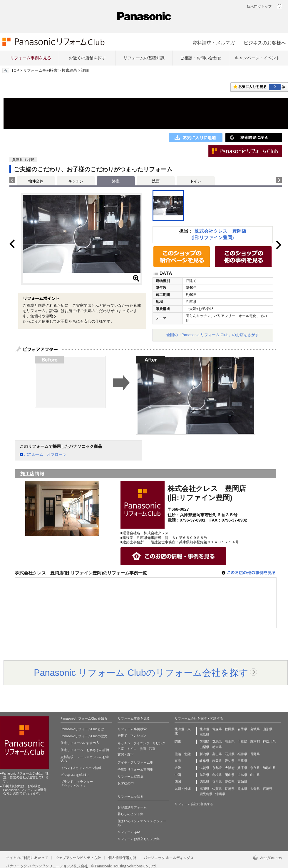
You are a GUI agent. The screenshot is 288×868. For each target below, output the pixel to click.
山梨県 (204, 747)
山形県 (268, 729)
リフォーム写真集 (130, 777)
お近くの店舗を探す (87, 58)
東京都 (255, 741)
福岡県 (204, 789)
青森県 (217, 729)
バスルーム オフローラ (45, 454)
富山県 (217, 754)
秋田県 (230, 729)
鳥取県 (204, 775)
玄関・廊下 (126, 754)
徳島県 (204, 782)
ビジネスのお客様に (75, 775)
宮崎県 (268, 789)
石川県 (230, 754)
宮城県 (255, 729)
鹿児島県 (206, 794)
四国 (178, 782)
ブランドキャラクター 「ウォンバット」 (77, 784)
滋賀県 (204, 768)
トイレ (196, 181)
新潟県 (204, 754)
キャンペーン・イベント (257, 58)
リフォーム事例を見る (31, 58)
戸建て (122, 735)
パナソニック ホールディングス (169, 858)
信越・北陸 (183, 754)
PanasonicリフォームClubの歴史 (84, 736)
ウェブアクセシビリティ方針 (78, 858)
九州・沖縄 (183, 789)
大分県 (255, 789)
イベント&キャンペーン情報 (81, 768)
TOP (15, 71)
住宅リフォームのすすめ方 (80, 743)
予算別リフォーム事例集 (135, 770)
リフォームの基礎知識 (144, 58)
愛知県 (230, 761)
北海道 (204, 729)
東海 (178, 761)
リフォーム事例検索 (40, 71)
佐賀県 (217, 789)
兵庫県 (242, 768)
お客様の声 (126, 783)
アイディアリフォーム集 (135, 763)
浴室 (121, 749)
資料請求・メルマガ (214, 43)
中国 (178, 775)
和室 (152, 749)
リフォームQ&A (129, 832)
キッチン (76, 181)
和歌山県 (269, 768)
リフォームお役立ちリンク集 (139, 839)
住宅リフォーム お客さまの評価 (85, 750)
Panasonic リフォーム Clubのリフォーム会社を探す (141, 673)
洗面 (156, 181)
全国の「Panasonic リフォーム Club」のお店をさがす (213, 335)
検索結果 (69, 71)
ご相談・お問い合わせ (201, 58)
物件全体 (36, 181)
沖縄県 (220, 794)
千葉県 (242, 741)
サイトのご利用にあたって (27, 858)
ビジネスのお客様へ (265, 43)
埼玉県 (230, 741)
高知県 (242, 782)
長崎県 (230, 789)
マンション (138, 735)
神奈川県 (269, 741)
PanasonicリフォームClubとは (82, 729)
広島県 (242, 775)
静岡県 (217, 761)
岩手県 (242, 729)
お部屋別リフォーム (132, 807)
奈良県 (255, 768)
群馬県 (217, 741)
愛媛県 (230, 782)
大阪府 (230, 768)
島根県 (217, 775)
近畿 (178, 768)
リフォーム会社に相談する (194, 804)
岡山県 (230, 775)
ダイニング (142, 743)
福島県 (204, 735)
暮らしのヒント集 (130, 814)
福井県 (242, 754)
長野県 (255, 754)
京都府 (217, 768)
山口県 (255, 775)
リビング (159, 743)
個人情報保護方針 (122, 858)
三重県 (242, 761)
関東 (178, 741)
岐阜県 (204, 761)
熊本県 (242, 789)
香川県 (217, 782)
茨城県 (204, 741)
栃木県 (217, 747)
